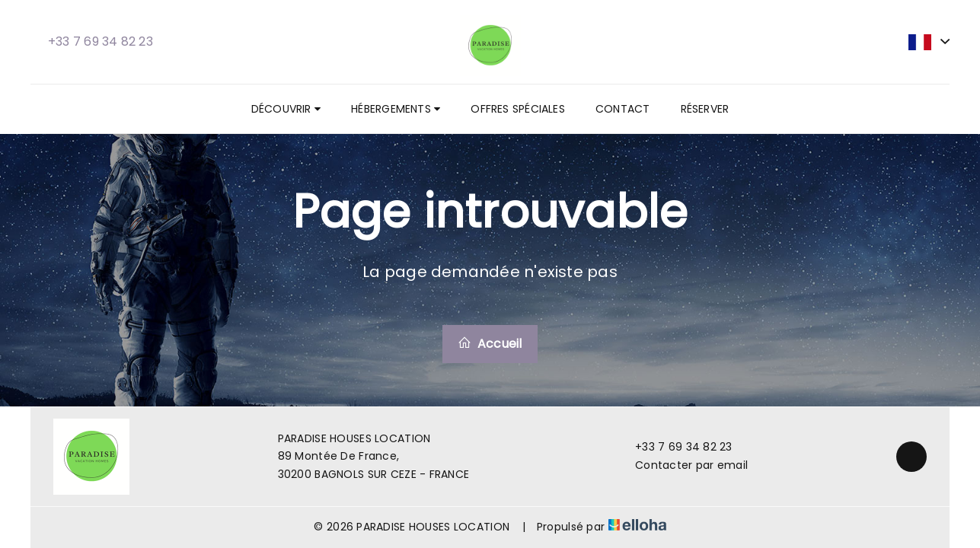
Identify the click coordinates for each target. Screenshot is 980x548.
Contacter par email (683, 465)
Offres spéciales (518, 109)
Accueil (490, 344)
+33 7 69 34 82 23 (675, 447)
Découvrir (286, 109)
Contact (623, 109)
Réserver (705, 109)
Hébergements (396, 109)
